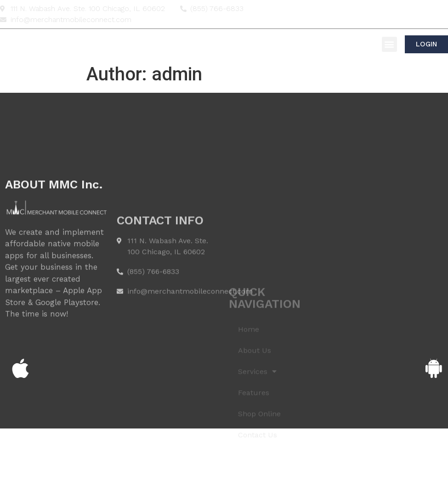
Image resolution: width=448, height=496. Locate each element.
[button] (389, 44)
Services (257, 407)
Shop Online (259, 449)
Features (254, 428)
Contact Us (258, 470)
